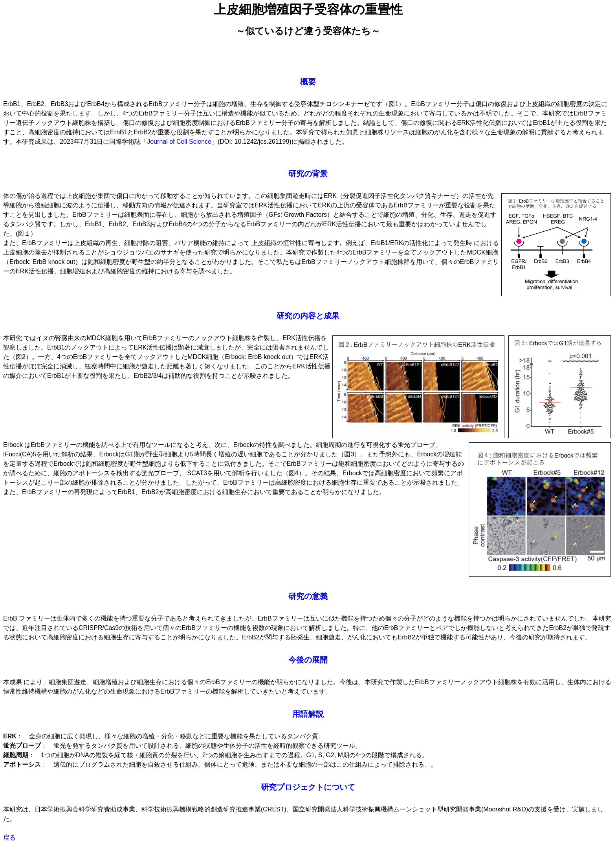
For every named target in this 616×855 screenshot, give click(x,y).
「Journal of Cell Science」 (179, 142)
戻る (9, 838)
